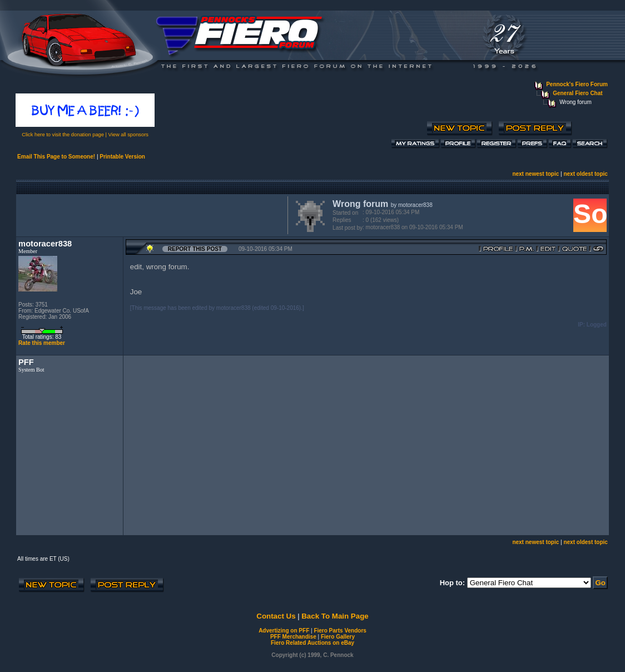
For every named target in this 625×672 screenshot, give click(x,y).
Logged (597, 325)
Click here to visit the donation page (63, 135)
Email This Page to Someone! (56, 157)
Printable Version (122, 157)
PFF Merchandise (293, 637)
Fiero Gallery (338, 637)
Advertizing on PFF (284, 631)
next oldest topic (585, 174)
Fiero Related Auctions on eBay (312, 643)
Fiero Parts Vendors (340, 631)
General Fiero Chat (577, 93)
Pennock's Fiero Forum (577, 84)
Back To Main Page (335, 616)
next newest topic (535, 174)
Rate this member (42, 343)
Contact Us (276, 616)
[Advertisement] (150, 214)
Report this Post (195, 249)
